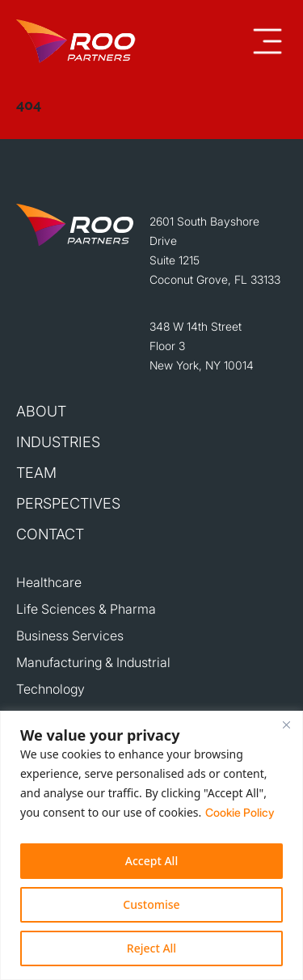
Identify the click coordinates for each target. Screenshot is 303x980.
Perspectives (68, 503)
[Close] (286, 724)
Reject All (151, 948)
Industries (58, 442)
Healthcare (49, 582)
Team (36, 473)
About (41, 411)
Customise (151, 904)
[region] (151, 845)
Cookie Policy (240, 812)
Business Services (70, 636)
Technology (50, 689)
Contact (50, 534)
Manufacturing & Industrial (93, 662)
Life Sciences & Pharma (86, 609)
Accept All (151, 861)
